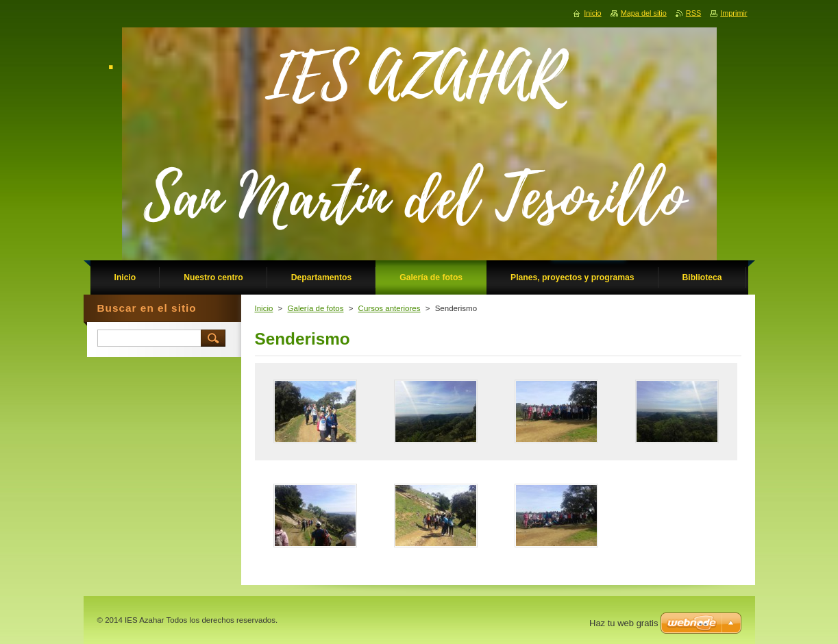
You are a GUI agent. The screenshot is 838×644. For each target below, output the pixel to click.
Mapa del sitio (644, 13)
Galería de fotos (316, 308)
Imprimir (734, 13)
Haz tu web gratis (624, 623)
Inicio (264, 308)
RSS (693, 13)
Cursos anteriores (390, 308)
